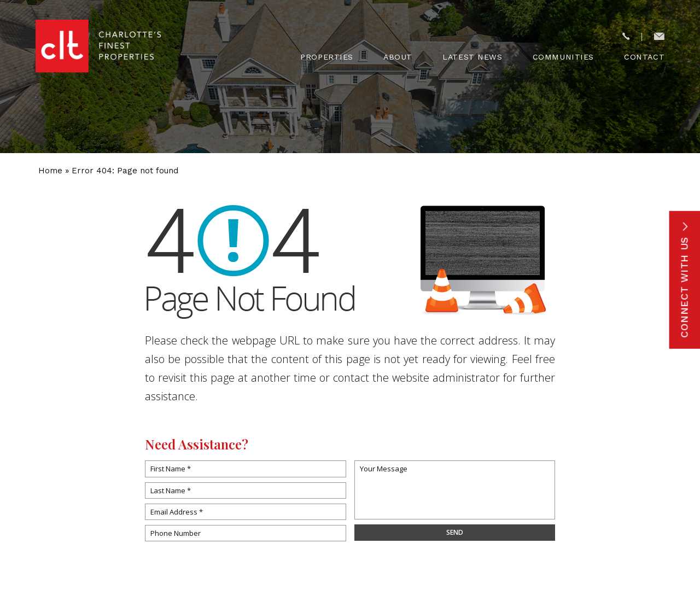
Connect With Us (684, 279)
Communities (563, 57)
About (398, 57)
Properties (327, 57)
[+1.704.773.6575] (626, 37)
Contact (644, 57)
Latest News (472, 57)
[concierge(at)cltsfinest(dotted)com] (659, 37)
